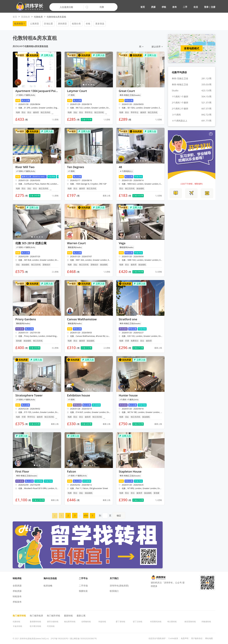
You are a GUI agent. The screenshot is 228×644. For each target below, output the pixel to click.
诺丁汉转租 (138, 622)
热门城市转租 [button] (19, 616)
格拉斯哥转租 (70, 622)
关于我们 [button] (114, 578)
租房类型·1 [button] (20, 24)
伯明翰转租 (86, 622)
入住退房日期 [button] (66, 7)
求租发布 (17, 602)
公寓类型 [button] (35, 24)
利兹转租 (102, 622)
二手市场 (83, 586)
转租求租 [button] (17, 578)
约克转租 (51, 626)
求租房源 (17, 591)
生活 (196, 7)
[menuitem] (55, 516)
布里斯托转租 (156, 622)
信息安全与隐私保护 (157, 638)
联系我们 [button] (114, 591)
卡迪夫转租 (17, 626)
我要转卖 (83, 591)
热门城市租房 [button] (36, 616)
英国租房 (25, 17)
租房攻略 (48, 586)
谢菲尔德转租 (53, 622)
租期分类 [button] (76, 24)
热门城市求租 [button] (54, 616)
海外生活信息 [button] (50, 578)
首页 (143, 7)
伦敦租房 (38, 17)
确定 (119, 515)
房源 (153, 7)
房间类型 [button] (62, 24)
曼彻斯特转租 (35, 622)
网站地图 (209, 638)
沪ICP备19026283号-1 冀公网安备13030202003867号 (74, 639)
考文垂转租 (172, 622)
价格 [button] (88, 24)
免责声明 (185, 638)
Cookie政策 (173, 638)
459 (86, 515)
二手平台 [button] (83, 578)
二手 (185, 7)
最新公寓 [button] (81, 616)
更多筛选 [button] (100, 24)
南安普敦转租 (190, 622)
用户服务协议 (197, 638)
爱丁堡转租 (120, 622)
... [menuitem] (80, 515)
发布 (174, 7)
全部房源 (17, 586)
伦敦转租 (16, 622)
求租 (164, 7)
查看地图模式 (192, 48)
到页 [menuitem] (112, 515)
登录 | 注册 (210, 7)
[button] (28, 6)
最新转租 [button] (68, 616)
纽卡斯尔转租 (35, 626)
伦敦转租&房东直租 (56, 17)
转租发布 (17, 596)
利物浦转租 (206, 622)
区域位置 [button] (48, 24)
